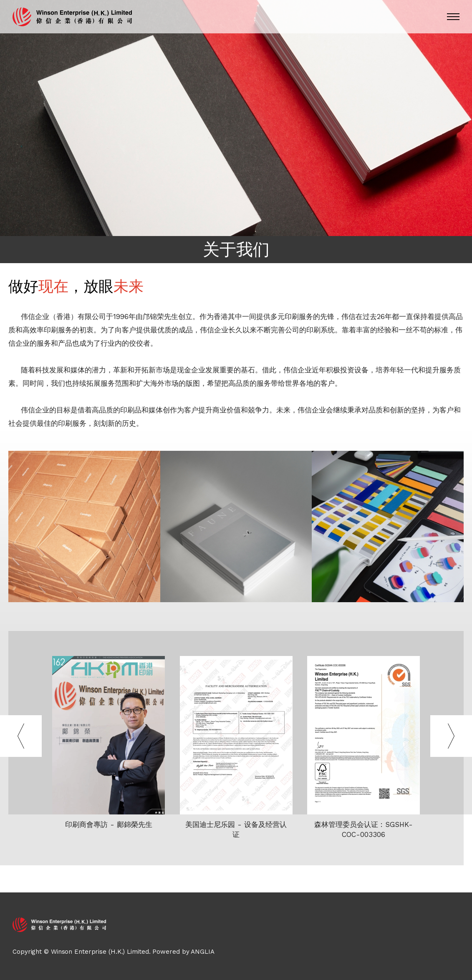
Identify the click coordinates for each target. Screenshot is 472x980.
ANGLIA (202, 952)
